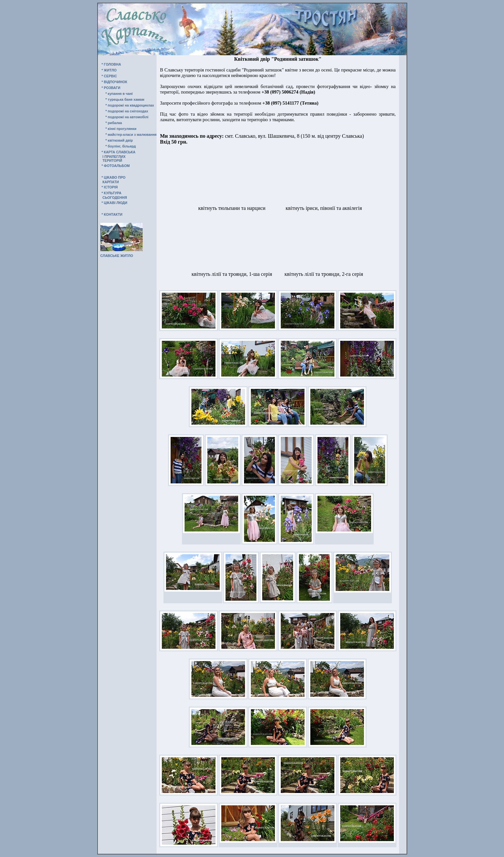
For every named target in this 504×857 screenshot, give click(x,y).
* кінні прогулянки (121, 129)
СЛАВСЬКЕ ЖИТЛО (117, 256)
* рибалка (114, 123)
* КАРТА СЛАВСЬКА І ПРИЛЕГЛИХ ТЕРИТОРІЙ (117, 156)
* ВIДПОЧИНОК (115, 82)
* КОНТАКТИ (112, 214)
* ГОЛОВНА (111, 64)
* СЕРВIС (109, 76)
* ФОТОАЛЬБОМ (116, 166)
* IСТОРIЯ (110, 187)
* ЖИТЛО (109, 70)
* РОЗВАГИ (111, 88)
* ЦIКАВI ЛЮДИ (115, 203)
